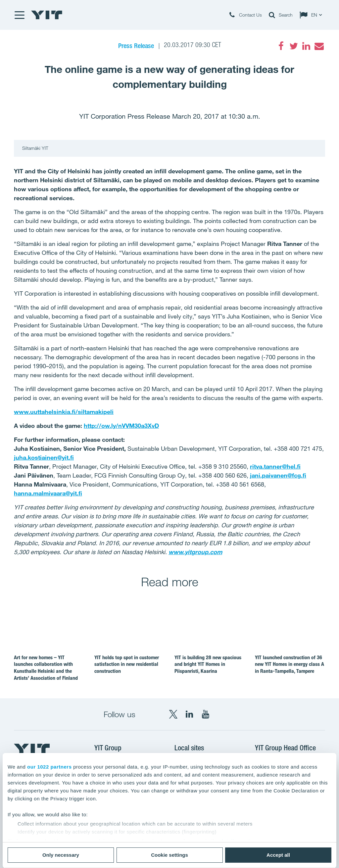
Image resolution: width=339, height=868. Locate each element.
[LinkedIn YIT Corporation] (189, 714)
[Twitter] (294, 46)
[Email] (319, 46)
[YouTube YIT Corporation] (206, 714)
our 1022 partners (49, 767)
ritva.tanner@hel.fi (275, 466)
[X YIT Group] (173, 714)
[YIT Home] (47, 15)
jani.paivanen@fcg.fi (278, 475)
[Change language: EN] (312, 15)
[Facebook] (281, 46)
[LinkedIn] (306, 46)
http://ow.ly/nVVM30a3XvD (121, 426)
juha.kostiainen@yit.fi (44, 457)
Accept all (278, 855)
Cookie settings (169, 855)
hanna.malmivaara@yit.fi (48, 493)
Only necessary (61, 855)
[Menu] (19, 15)
